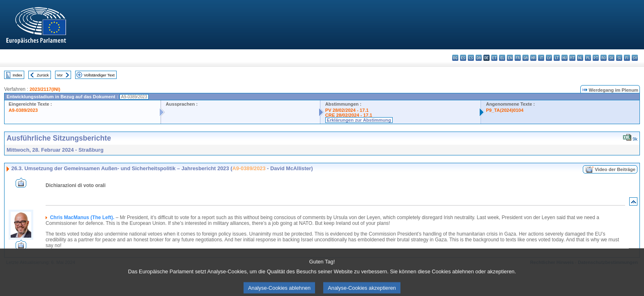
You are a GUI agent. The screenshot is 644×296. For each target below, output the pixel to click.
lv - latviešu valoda (549, 58)
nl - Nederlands (580, 58)
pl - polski (588, 58)
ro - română (604, 58)
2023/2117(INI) (45, 89)
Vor (60, 75)
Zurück (43, 75)
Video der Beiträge (615, 169)
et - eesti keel (494, 58)
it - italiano (541, 58)
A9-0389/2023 (23, 110)
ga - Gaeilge (526, 58)
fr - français (518, 58)
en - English (510, 58)
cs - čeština (471, 58)
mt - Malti (572, 58)
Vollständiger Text (99, 75)
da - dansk (479, 58)
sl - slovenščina (619, 58)
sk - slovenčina (611, 58)
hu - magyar (565, 58)
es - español (463, 58)
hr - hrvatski (533, 58)
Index (17, 75)
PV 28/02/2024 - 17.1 (347, 110)
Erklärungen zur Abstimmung (359, 120)
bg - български (455, 58)
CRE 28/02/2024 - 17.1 (349, 115)
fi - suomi (627, 58)
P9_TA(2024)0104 (505, 110)
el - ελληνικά (502, 58)
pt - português (596, 58)
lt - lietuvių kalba (557, 58)
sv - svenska (635, 58)
